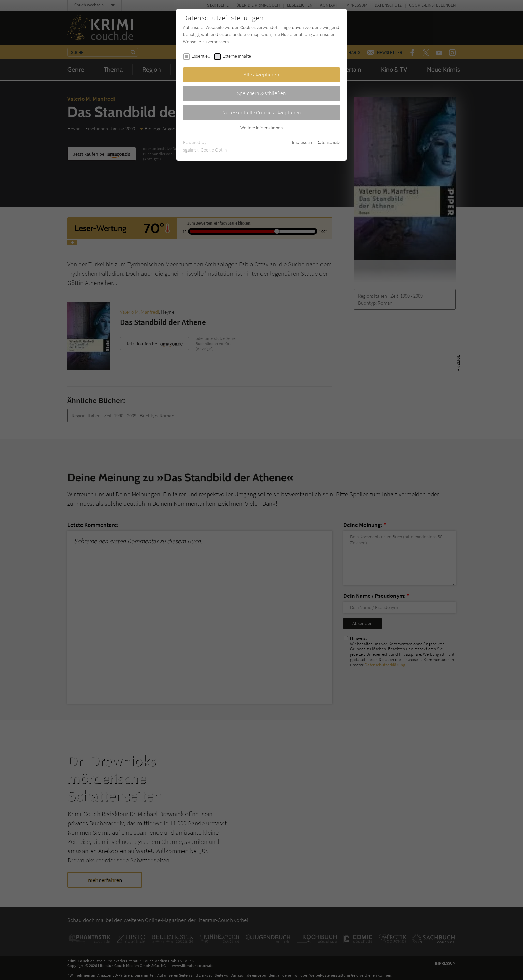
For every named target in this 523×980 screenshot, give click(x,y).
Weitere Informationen (261, 128)
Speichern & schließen (261, 93)
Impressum (303, 142)
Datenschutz (328, 142)
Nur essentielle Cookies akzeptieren (262, 112)
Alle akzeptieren (261, 74)
